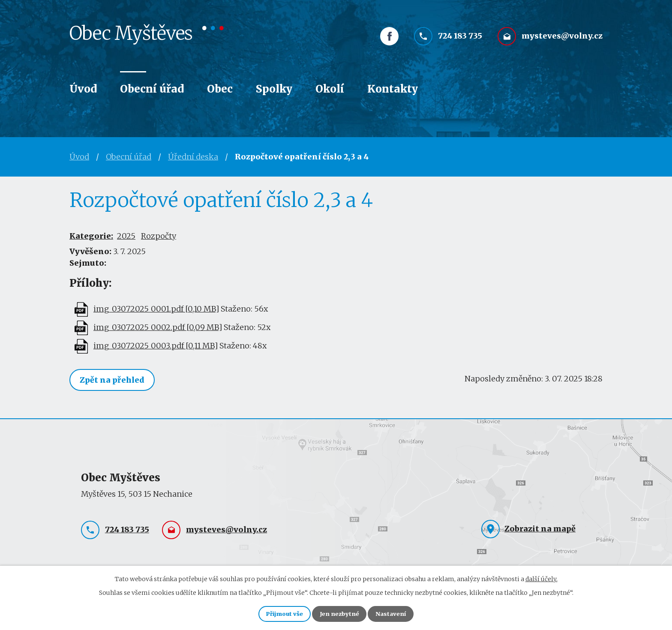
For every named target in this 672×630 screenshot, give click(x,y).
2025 (126, 236)
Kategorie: (91, 236)
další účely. (541, 577)
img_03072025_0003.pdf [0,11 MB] (156, 346)
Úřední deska (193, 157)
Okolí (330, 89)
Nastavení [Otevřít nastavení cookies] (398, 613)
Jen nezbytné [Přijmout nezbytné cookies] (340, 613)
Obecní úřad (152, 89)
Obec (220, 89)
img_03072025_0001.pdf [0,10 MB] (156, 309)
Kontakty (393, 89)
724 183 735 (460, 42)
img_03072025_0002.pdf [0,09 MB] (158, 327)
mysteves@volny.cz (562, 42)
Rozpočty (159, 236)
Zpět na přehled (114, 380)
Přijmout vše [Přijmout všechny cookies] (278, 613)
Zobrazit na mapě (540, 529)
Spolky (274, 89)
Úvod (83, 89)
